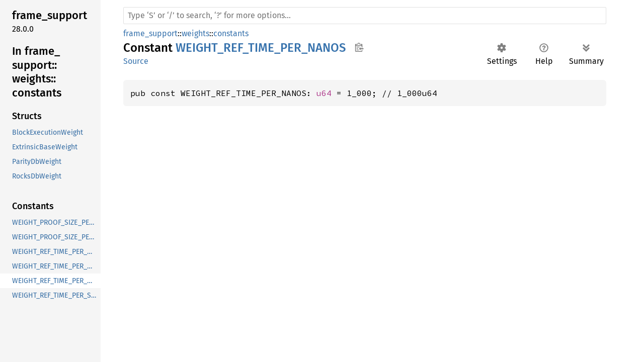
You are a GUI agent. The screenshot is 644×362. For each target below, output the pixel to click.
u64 (324, 93)
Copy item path (359, 47)
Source (136, 61)
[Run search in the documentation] (365, 16)
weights (195, 33)
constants (231, 33)
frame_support (150, 33)
